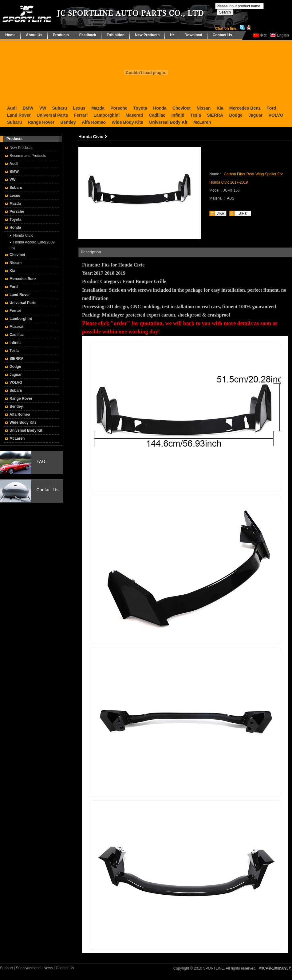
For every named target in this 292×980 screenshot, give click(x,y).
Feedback (88, 35)
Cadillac (157, 115)
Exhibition (116, 35)
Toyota (140, 108)
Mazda (98, 108)
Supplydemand (28, 968)
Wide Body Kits (127, 122)
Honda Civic (23, 235)
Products (61, 35)
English (283, 35)
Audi (12, 108)
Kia (220, 108)
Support (6, 968)
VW (43, 108)
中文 (263, 35)
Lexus (79, 108)
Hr (172, 35)
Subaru (60, 108)
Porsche (119, 108)
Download (193, 35)
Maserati (134, 115)
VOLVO (276, 115)
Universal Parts (52, 115)
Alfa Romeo (94, 122)
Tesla (196, 115)
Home (10, 35)
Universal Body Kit (168, 122)
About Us (34, 35)
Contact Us (222, 35)
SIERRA (215, 115)
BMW (28, 108)
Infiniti (178, 115)
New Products (147, 35)
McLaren (202, 122)
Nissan (203, 108)
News (48, 968)
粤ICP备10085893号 (275, 968)
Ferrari (81, 115)
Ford (271, 108)
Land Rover (19, 115)
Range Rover (41, 122)
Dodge (236, 115)
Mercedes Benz (245, 108)
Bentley (68, 122)
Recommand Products (28, 156)
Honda (160, 108)
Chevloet (182, 108)
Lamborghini (107, 115)
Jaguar (255, 115)
